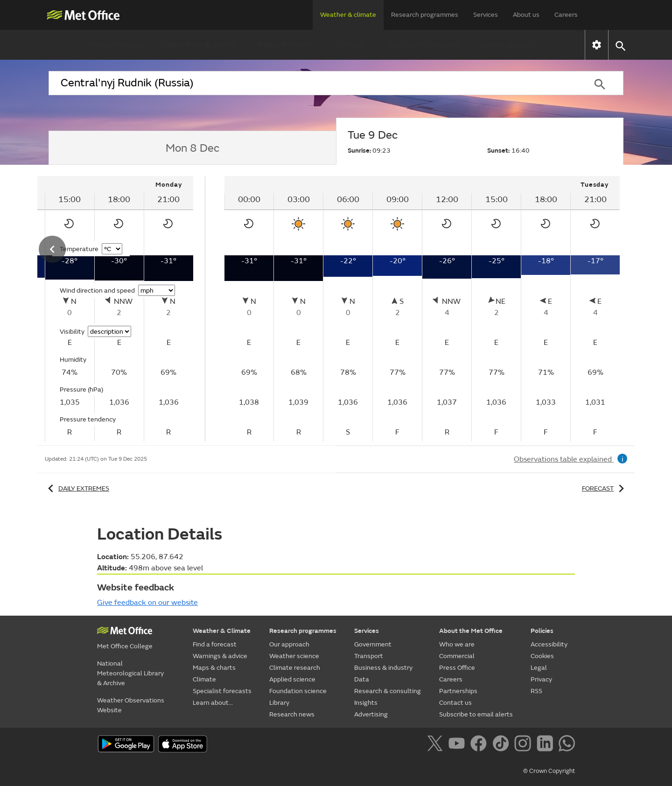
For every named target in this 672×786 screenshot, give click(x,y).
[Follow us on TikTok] (502, 745)
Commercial (457, 656)
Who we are (457, 644)
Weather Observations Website (131, 705)
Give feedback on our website (147, 603)
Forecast (605, 488)
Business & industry (383, 668)
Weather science (294, 656)
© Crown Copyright (549, 771)
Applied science (292, 679)
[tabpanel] (422, 309)
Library (279, 703)
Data (362, 679)
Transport (369, 656)
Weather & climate (348, 15)
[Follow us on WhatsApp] (567, 745)
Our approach (289, 644)
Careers (566, 15)
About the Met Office (471, 631)
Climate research (295, 668)
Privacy (541, 679)
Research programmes (425, 15)
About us (526, 15)
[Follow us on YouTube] (458, 745)
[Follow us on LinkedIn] (547, 745)
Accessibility (549, 644)
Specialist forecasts (424, 45)
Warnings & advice (201, 45)
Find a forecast (116, 45)
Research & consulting (388, 691)
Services (486, 15)
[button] (620, 45)
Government (373, 644)
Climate (350, 45)
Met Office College (125, 646)
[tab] (192, 148)
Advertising (371, 714)
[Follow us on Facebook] (480, 745)
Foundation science (298, 691)
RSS (536, 691)
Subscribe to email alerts (476, 714)
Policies (542, 631)
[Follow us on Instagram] (524, 745)
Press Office (457, 668)
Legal (539, 668)
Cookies (542, 656)
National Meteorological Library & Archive (130, 673)
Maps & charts (286, 45)
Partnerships (458, 691)
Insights (366, 703)
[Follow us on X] (437, 745)
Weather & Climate (222, 631)
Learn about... (508, 45)
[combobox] (312, 83)
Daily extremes (77, 488)
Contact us (455, 703)
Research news (292, 714)
